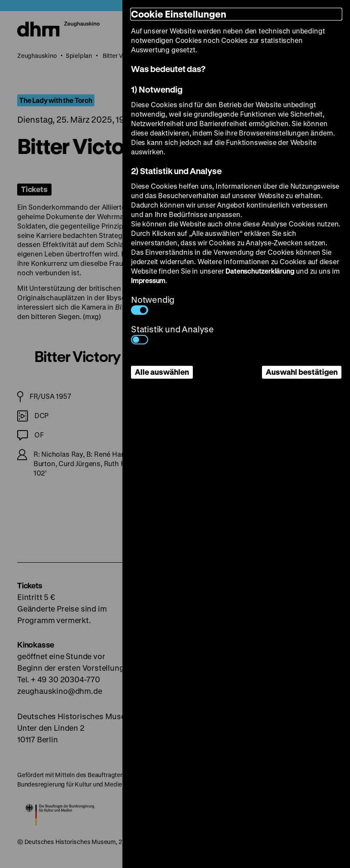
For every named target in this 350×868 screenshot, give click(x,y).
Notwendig (153, 304)
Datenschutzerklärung (260, 271)
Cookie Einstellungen (179, 14)
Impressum (148, 280)
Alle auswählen (162, 372)
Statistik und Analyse (172, 334)
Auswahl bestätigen (302, 372)
